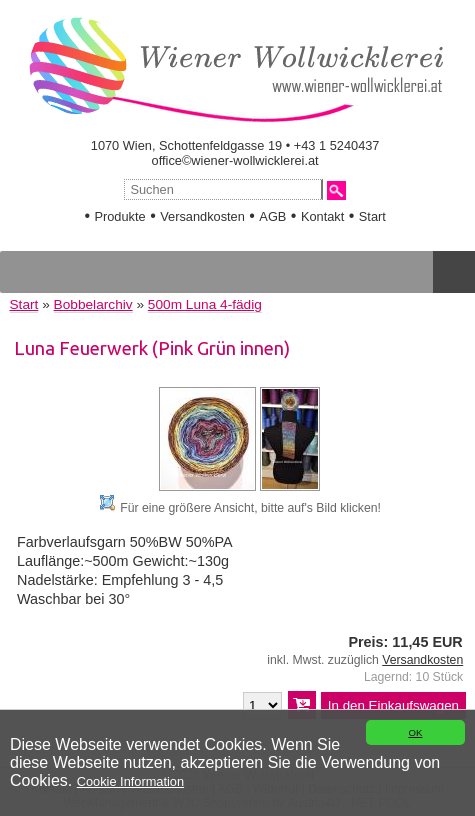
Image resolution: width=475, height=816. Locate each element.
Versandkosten (202, 216)
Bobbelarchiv (93, 304)
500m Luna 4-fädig (205, 304)
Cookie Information (130, 781)
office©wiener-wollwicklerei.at (235, 160)
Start (372, 216)
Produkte (119, 216)
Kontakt (322, 216)
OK (415, 732)
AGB (272, 216)
